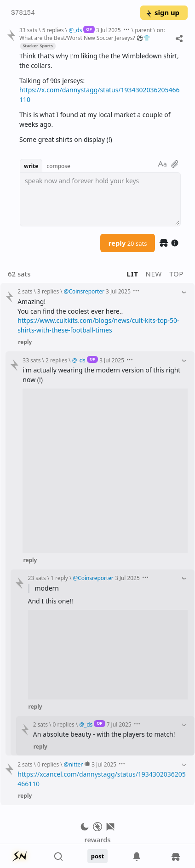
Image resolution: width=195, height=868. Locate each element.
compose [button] (58, 166)
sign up (162, 12)
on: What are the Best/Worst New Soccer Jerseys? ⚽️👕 (92, 34)
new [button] (154, 274)
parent (143, 30)
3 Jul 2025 (109, 30)
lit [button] (133, 274)
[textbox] (100, 199)
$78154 (23, 13)
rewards (97, 840)
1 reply (59, 578)
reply (128, 243)
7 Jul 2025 (119, 724)
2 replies (56, 360)
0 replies (64, 724)
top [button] (176, 274)
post (98, 856)
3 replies (48, 291)
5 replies (53, 30)
